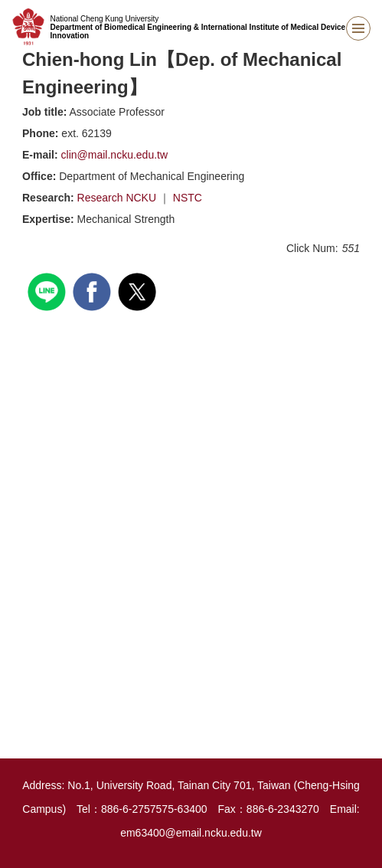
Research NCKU (118, 198)
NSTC (188, 198)
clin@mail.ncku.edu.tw (115, 155)
